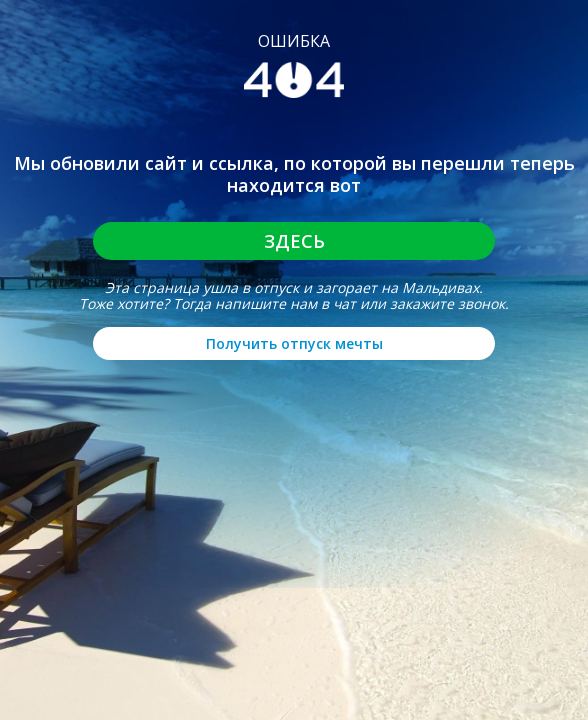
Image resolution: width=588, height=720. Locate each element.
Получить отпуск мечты (294, 343)
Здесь (294, 241)
